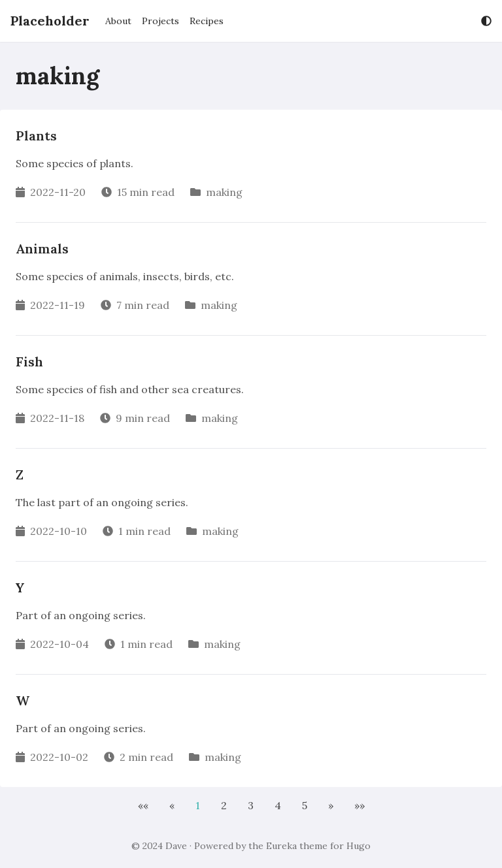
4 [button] (278, 805)
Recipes (207, 21)
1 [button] (198, 805)
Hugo (359, 846)
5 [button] (305, 805)
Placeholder (50, 21)
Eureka (281, 846)
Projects (160, 21)
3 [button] (251, 805)
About (118, 21)
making (224, 192)
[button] (143, 805)
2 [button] (224, 805)
